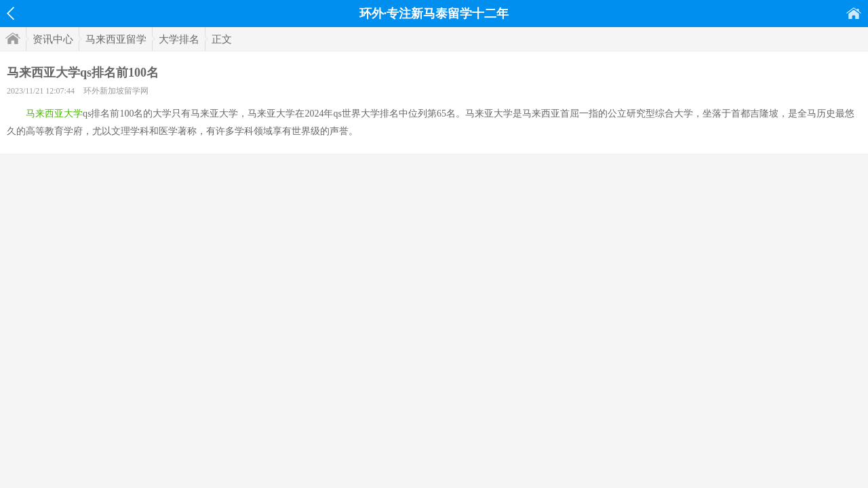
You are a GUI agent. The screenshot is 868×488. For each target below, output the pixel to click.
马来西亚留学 (116, 39)
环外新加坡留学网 (116, 91)
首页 (854, 13)
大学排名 (179, 39)
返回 (11, 14)
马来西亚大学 (54, 114)
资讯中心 (53, 39)
